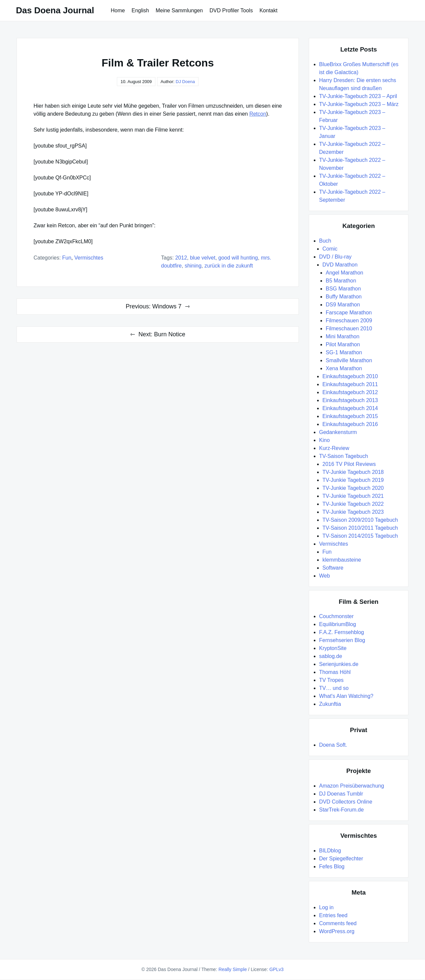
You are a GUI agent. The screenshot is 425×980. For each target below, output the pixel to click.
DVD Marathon (340, 265)
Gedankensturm (338, 432)
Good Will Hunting (238, 258)
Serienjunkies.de (339, 664)
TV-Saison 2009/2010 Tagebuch (360, 520)
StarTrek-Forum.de (341, 810)
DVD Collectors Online (346, 802)
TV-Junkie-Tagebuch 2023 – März (359, 104)
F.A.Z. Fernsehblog (341, 632)
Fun (67, 258)
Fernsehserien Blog (342, 640)
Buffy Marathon (344, 297)
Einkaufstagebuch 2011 (350, 384)
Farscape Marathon (349, 313)
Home (118, 10)
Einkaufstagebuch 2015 (350, 416)
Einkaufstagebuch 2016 (350, 424)
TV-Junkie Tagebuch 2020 (353, 488)
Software (333, 568)
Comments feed (338, 923)
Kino (324, 440)
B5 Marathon (341, 281)
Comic (330, 249)
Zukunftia (330, 704)
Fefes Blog (332, 867)
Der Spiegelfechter (341, 859)
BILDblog (330, 851)
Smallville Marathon (349, 360)
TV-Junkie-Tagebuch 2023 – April (358, 96)
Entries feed (333, 915)
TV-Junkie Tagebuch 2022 (353, 504)
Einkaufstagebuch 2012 (350, 392)
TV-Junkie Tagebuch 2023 (353, 512)
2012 (181, 258)
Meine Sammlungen (179, 10)
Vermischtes (89, 258)
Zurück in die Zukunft (229, 266)
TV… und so (334, 688)
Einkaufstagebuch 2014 (350, 408)
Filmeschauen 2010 (349, 328)
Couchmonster (336, 616)
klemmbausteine (342, 560)
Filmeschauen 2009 (349, 321)
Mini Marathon (342, 336)
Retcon (258, 114)
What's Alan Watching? (346, 696)
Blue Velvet (203, 258)
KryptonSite (333, 648)
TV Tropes (331, 680)
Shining (193, 266)
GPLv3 (276, 969)
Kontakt (268, 10)
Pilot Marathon (343, 344)
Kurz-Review (334, 448)
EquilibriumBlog (338, 624)
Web (325, 576)
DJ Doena (185, 82)
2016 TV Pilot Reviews (349, 464)
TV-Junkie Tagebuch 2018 (353, 472)
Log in (326, 907)
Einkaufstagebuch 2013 (350, 400)
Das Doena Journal (55, 10)
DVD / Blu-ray (335, 257)
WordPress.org (337, 931)
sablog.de (331, 656)
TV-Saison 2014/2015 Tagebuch (360, 536)
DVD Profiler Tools (231, 10)
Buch (325, 241)
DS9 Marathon (343, 305)
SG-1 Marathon (344, 352)
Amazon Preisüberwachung (352, 786)
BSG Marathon (343, 289)
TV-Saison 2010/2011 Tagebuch (360, 528)
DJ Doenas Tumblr (341, 794)
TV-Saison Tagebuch (343, 456)
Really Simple (233, 969)
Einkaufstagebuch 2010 (350, 376)
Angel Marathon (344, 273)
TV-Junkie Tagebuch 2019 (353, 480)
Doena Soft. (333, 745)
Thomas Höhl (335, 672)
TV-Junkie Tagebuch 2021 (353, 496)
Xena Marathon (344, 368)
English (140, 10)
